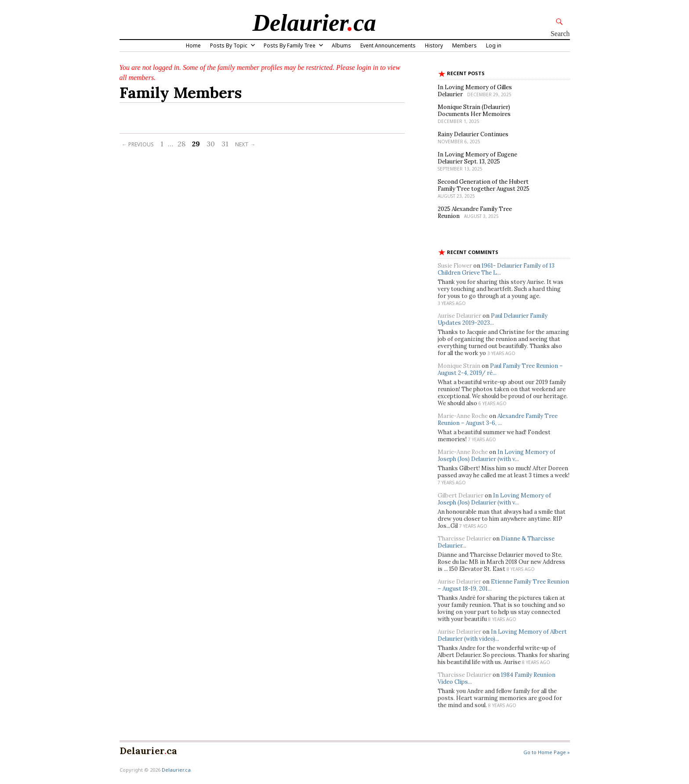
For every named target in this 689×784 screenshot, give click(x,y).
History (434, 46)
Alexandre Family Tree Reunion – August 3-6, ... (498, 419)
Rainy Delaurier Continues (473, 134)
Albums (341, 46)
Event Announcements (388, 46)
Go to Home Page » (547, 752)
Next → (245, 144)
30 (211, 144)
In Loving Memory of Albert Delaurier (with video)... (502, 635)
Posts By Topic (229, 46)
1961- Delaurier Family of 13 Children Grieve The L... (496, 269)
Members (464, 46)
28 (181, 144)
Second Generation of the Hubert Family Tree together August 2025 (484, 185)
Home (193, 46)
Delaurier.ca (176, 770)
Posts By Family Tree (290, 46)
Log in (494, 46)
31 (225, 144)
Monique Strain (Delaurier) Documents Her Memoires (474, 111)
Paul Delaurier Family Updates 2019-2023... (493, 319)
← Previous (138, 144)
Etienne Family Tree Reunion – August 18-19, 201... (503, 585)
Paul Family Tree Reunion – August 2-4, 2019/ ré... (500, 369)
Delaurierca (314, 23)
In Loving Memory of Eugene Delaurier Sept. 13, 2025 (477, 158)
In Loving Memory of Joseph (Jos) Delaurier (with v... (497, 456)
